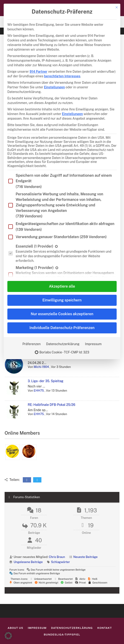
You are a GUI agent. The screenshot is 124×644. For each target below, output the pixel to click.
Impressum (93, 344)
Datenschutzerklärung (63, 344)
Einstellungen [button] (54, 87)
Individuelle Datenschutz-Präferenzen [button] (62, 328)
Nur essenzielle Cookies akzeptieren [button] (62, 314)
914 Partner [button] (39, 72)
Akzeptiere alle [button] (62, 286)
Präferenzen (31, 344)
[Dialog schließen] (117, 7)
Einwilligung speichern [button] (62, 300)
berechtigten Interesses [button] (62, 76)
